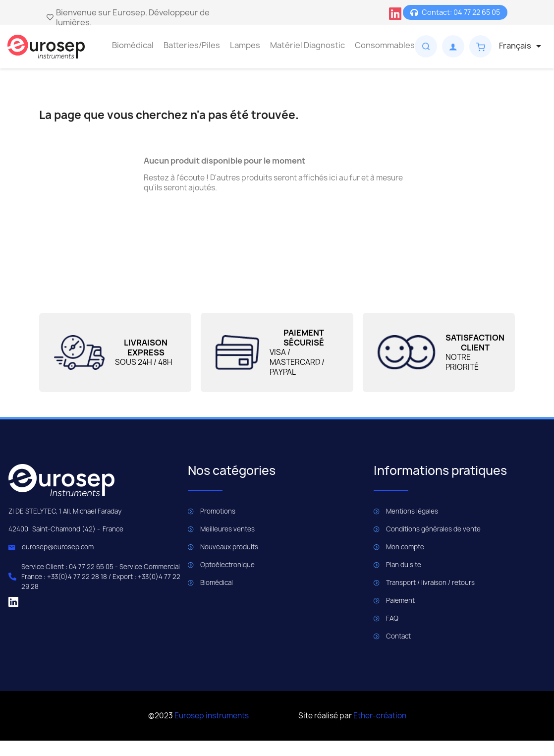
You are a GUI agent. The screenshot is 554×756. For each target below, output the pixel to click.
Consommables (385, 45)
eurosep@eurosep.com (58, 547)
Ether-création (380, 716)
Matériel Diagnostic (307, 45)
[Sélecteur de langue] (522, 46)
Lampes (245, 45)
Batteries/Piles (192, 45)
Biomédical (133, 45)
